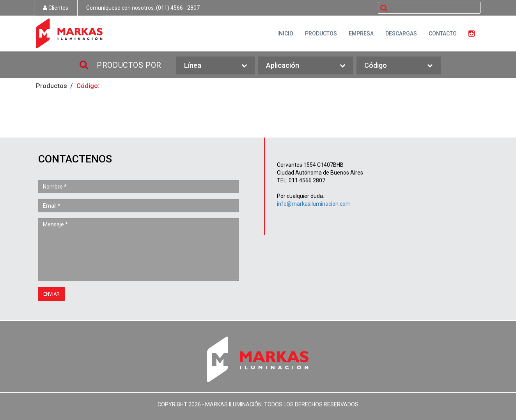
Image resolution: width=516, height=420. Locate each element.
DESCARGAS (401, 34)
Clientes (56, 8)
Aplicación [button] (306, 66)
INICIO (285, 34)
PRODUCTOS (321, 34)
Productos (51, 86)
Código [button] (399, 66)
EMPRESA (361, 34)
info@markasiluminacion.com (314, 204)
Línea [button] (216, 66)
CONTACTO (443, 34)
